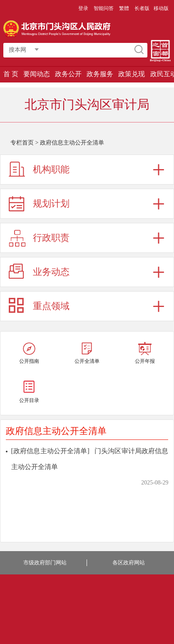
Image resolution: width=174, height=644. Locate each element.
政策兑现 (132, 74)
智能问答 (104, 8)
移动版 (161, 8)
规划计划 (51, 203)
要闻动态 (37, 74)
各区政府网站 (129, 563)
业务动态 (51, 272)
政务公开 (68, 74)
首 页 (11, 74)
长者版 (142, 8)
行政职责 (51, 238)
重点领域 (51, 306)
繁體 (124, 8)
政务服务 (100, 74)
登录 (83, 8)
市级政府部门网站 (45, 563)
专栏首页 (22, 143)
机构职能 (51, 169)
